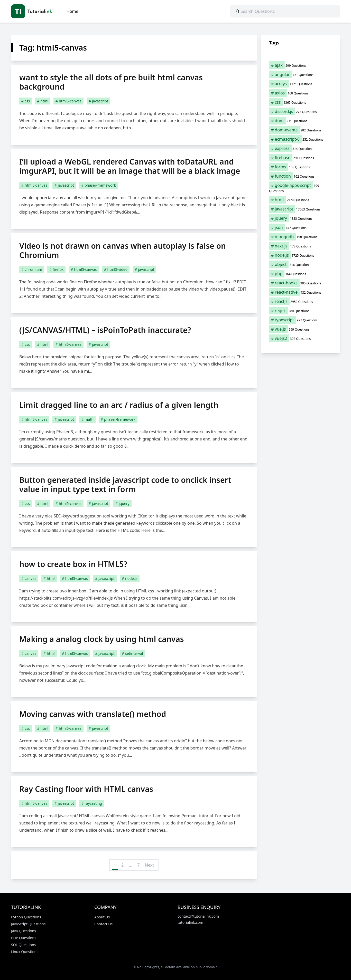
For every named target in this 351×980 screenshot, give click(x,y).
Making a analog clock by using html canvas (101, 639)
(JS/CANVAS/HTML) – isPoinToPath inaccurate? (105, 330)
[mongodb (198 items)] (300, 237)
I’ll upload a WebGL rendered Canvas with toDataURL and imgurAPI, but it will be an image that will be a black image (130, 166)
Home (72, 11)
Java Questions (24, 931)
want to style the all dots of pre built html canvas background (111, 82)
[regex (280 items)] (300, 311)
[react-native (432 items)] (300, 292)
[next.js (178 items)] (300, 246)
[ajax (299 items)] (300, 65)
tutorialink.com (190, 922)
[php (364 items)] (300, 274)
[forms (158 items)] (300, 167)
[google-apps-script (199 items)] (300, 188)
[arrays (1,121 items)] (300, 84)
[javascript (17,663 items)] (300, 209)
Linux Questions (25, 952)
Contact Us (103, 924)
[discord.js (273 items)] (300, 111)
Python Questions (26, 917)
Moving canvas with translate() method (93, 714)
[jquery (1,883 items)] (300, 218)
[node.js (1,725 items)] (300, 255)
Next (149, 865)
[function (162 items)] (300, 176)
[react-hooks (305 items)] (300, 283)
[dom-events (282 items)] (300, 130)
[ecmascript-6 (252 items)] (300, 139)
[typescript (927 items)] (300, 320)
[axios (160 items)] (300, 93)
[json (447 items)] (300, 227)
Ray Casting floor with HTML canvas (86, 789)
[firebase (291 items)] (300, 158)
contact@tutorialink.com (198, 916)
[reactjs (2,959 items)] (300, 301)
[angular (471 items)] (300, 74)
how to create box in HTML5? (73, 564)
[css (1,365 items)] (300, 102)
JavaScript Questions (28, 924)
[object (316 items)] (300, 264)
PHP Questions (24, 938)
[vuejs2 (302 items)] (300, 338)
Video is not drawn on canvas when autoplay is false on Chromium (123, 250)
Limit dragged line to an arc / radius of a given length (119, 405)
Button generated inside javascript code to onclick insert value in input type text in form (125, 484)
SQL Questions (23, 945)
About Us (102, 917)
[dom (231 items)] (300, 121)
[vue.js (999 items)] (300, 329)
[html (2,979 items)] (300, 200)
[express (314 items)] (300, 148)
